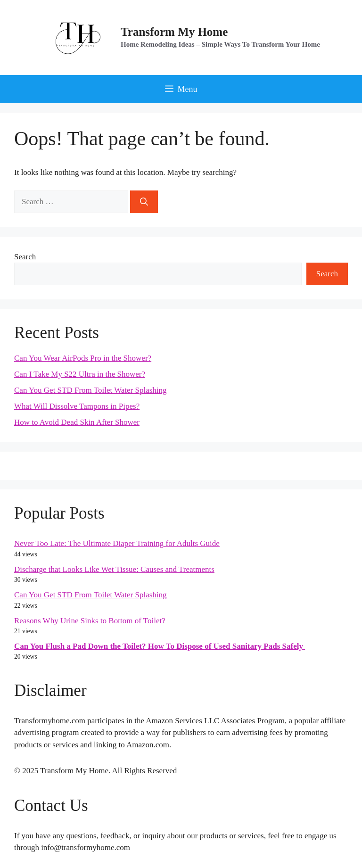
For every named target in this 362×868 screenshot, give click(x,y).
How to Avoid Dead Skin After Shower (77, 422)
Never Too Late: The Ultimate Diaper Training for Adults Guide (117, 543)
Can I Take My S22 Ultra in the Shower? (80, 374)
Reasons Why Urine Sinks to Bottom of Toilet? (90, 621)
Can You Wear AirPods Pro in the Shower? (83, 358)
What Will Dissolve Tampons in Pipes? (77, 406)
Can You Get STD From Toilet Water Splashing (90, 390)
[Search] (144, 202)
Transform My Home (174, 32)
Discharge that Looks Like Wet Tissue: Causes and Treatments (114, 569)
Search (25, 257)
